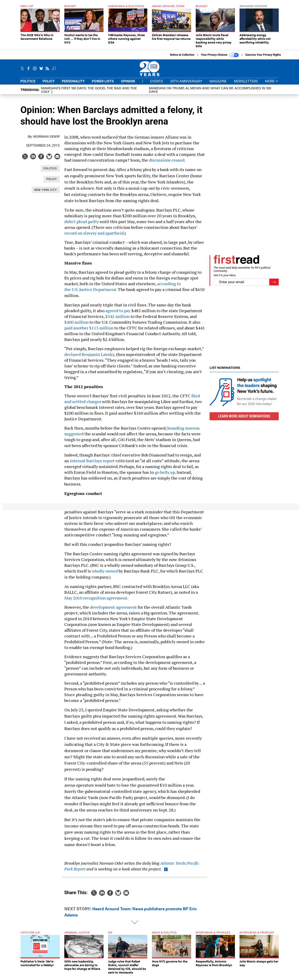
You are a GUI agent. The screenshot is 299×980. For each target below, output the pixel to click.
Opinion (128, 81)
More (272, 81)
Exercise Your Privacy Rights (263, 55)
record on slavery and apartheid (94, 233)
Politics (28, 81)
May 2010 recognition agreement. (96, 598)
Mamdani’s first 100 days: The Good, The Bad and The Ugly (89, 90)
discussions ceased (167, 160)
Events (157, 81)
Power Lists (103, 81)
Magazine (218, 81)
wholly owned (105, 571)
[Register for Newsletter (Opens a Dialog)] (274, 282)
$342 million (117, 316)
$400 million (76, 322)
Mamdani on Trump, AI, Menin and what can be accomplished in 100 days (210, 90)
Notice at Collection (182, 55)
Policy (49, 81)
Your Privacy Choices (220, 55)
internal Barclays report (93, 461)
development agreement (113, 607)
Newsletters (246, 81)
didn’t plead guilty (82, 221)
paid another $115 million (89, 328)
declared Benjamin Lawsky (89, 354)
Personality (73, 81)
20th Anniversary (186, 81)
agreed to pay (118, 311)
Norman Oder (44, 136)
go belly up (165, 472)
